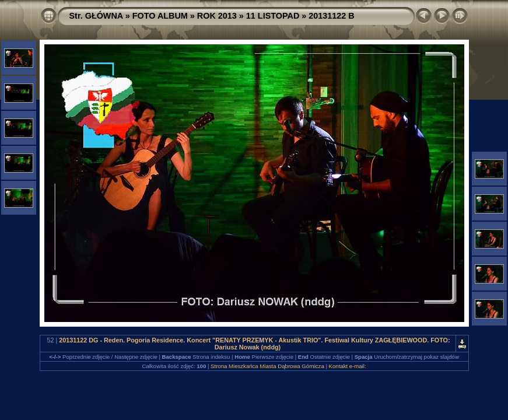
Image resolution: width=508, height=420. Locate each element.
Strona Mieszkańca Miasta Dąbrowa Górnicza (267, 366)
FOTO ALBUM (160, 16)
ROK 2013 (217, 16)
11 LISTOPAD (273, 16)
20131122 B (331, 16)
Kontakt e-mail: (348, 366)
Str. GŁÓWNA (96, 16)
